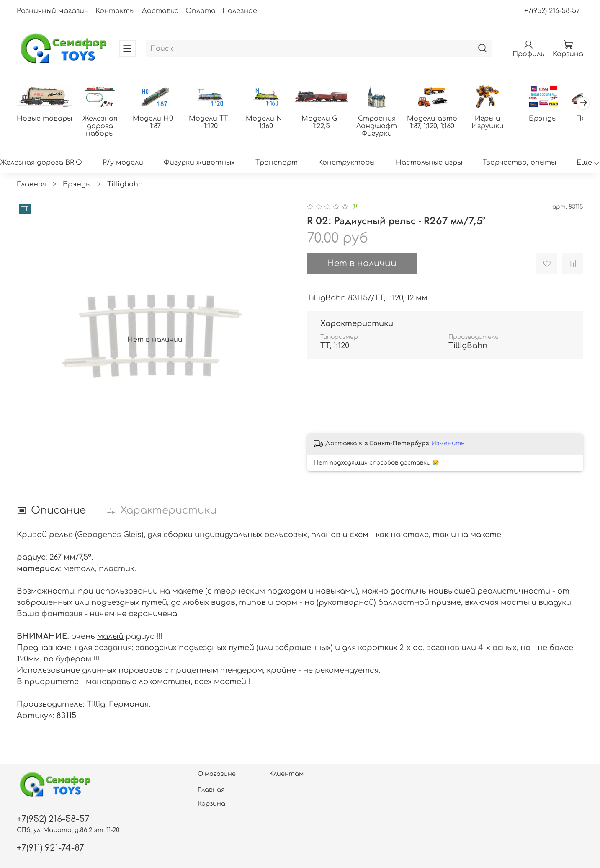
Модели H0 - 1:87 (158, 123)
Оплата (201, 11)
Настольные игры (429, 163)
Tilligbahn (125, 185)
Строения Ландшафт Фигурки (385, 127)
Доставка (160, 11)
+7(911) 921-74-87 (50, 848)
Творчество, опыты (519, 163)
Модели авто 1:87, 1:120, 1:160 (442, 123)
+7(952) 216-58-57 (552, 11)
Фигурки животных (199, 163)
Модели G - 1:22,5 (328, 123)
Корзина (211, 803)
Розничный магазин (53, 11)
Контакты (115, 11)
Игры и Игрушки (498, 123)
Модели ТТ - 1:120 (215, 123)
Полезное (240, 11)
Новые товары (45, 119)
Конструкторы (346, 163)
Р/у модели (123, 163)
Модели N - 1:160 (272, 119)
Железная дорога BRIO (41, 163)
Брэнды (555, 119)
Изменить (448, 444)
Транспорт (277, 163)
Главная (32, 185)
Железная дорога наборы (102, 123)
